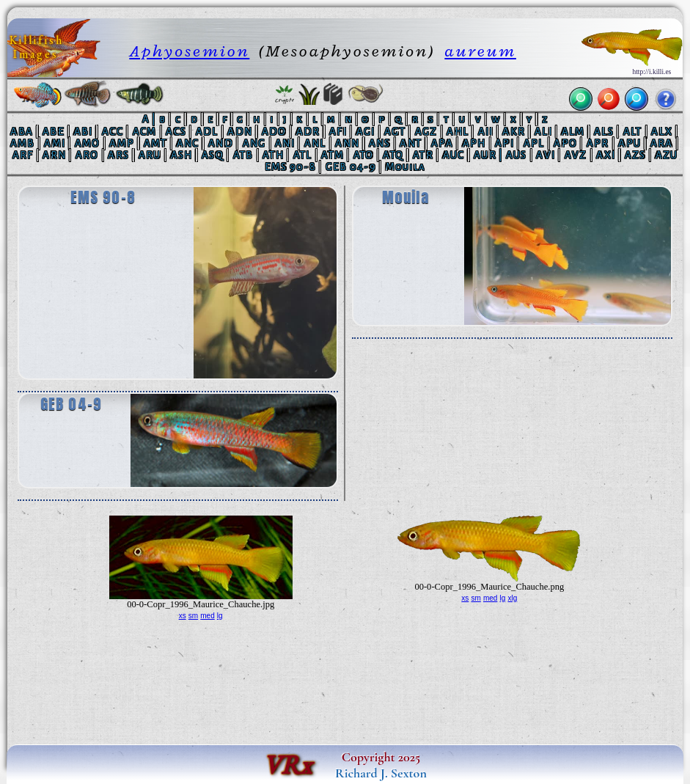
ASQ (213, 155)
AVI (546, 155)
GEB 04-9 (351, 167)
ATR (423, 155)
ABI (84, 132)
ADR (308, 132)
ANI (285, 143)
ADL (207, 132)
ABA (22, 132)
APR (598, 143)
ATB (243, 155)
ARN (54, 155)
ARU (150, 155)
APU (630, 143)
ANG (254, 143)
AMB (23, 143)
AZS (635, 155)
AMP (122, 143)
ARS (118, 155)
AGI (366, 132)
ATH (273, 155)
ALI (543, 132)
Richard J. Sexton (381, 773)
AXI (606, 155)
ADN (240, 132)
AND (221, 143)
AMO (88, 143)
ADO (274, 132)
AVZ (576, 155)
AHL (458, 132)
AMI (55, 143)
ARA (662, 143)
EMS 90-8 (290, 167)
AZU (667, 155)
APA (442, 143)
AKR (514, 132)
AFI (338, 132)
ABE (54, 132)
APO (565, 143)
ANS (380, 143)
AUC (454, 155)
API (504, 143)
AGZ (426, 132)
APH (474, 143)
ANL (315, 143)
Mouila (406, 167)
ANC (188, 143)
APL (534, 143)
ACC (113, 132)
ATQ (393, 155)
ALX (662, 132)
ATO (364, 155)
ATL (303, 155)
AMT (155, 143)
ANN (347, 143)
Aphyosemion (189, 51)
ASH (182, 155)
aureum (480, 51)
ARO (87, 155)
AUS (517, 155)
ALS (604, 132)
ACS (176, 132)
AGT (395, 132)
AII (486, 132)
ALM (573, 132)
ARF (23, 155)
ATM (333, 155)
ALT (633, 132)
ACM (145, 132)
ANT (411, 143)
